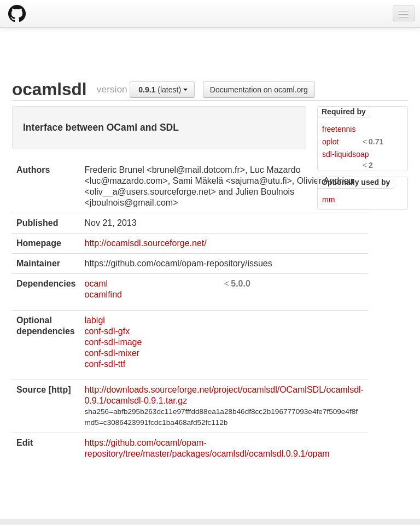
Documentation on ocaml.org (259, 90)
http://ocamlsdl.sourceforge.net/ (145, 243)
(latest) (163, 90)
